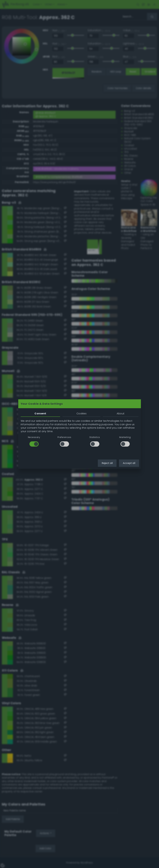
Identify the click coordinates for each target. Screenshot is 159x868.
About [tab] (121, 414)
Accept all (129, 463)
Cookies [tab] (81, 414)
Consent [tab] (40, 414)
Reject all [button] (107, 463)
